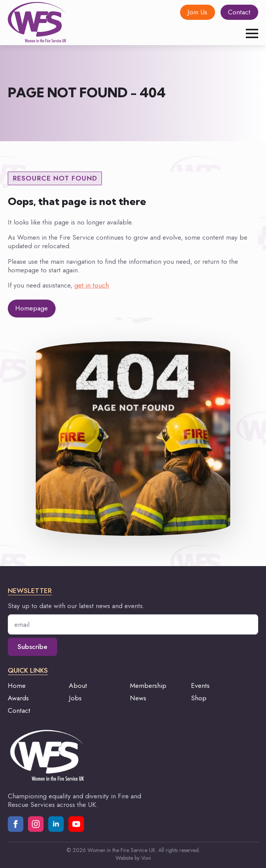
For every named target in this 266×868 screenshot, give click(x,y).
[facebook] (16, 824)
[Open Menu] (252, 33)
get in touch (92, 285)
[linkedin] (56, 824)
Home (17, 686)
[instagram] (36, 824)
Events (200, 686)
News (138, 698)
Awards (18, 698)
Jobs (75, 698)
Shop (199, 698)
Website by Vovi (133, 858)
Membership (148, 686)
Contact (19, 710)
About (78, 686)
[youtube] (76, 824)
